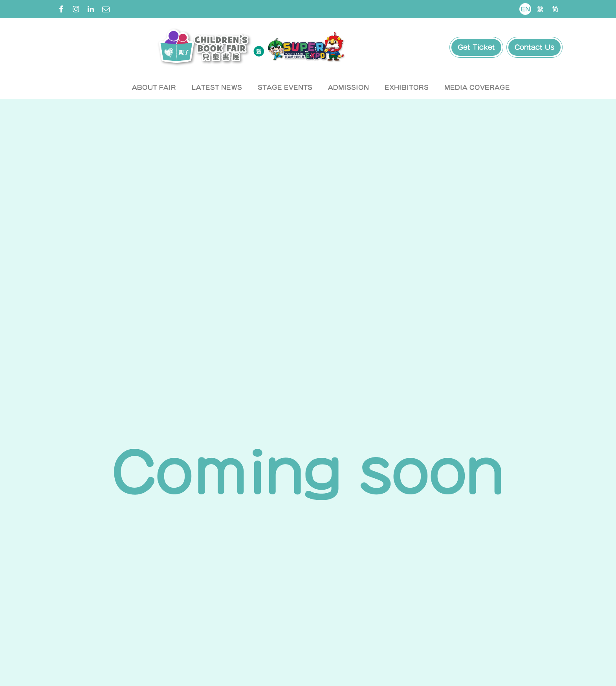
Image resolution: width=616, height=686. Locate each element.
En (525, 9)
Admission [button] (348, 87)
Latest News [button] (217, 87)
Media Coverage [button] (477, 87)
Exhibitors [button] (407, 87)
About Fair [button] (154, 87)
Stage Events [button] (285, 87)
